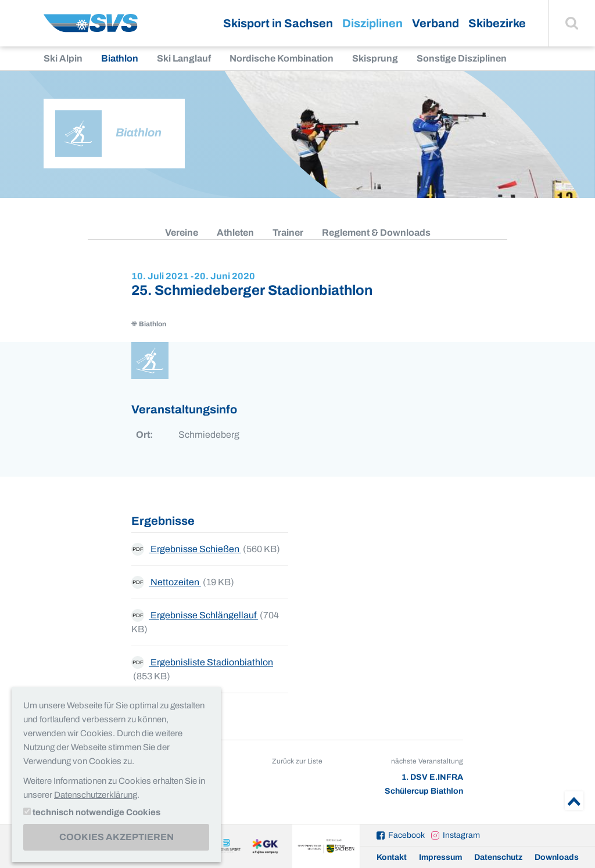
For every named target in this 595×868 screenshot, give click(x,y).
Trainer (288, 233)
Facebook (406, 835)
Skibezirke (497, 23)
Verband (436, 23)
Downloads (557, 857)
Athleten (235, 233)
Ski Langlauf (184, 58)
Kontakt (392, 857)
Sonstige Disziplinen (462, 58)
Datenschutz (498, 857)
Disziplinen (372, 23)
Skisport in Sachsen (278, 23)
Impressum (440, 857)
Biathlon (120, 58)
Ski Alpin (63, 58)
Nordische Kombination (282, 58)
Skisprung (375, 58)
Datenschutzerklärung (96, 795)
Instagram (461, 835)
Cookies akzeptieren (117, 837)
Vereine (182, 233)
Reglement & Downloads (376, 233)
